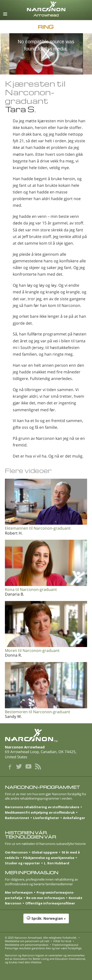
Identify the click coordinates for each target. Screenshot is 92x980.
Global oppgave (45, 852)
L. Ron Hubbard (57, 863)
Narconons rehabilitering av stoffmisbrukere (42, 807)
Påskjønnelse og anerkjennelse (49, 858)
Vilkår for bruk (62, 941)
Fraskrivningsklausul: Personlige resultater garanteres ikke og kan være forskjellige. (44, 946)
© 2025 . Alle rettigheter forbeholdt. (41, 938)
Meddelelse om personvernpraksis (27, 945)
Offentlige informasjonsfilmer (50, 903)
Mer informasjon (19, 892)
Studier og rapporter (22, 863)
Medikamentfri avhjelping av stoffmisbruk (40, 812)
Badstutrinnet (17, 818)
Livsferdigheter (46, 818)
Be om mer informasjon (46, 898)
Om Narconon (16, 852)
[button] (46, 921)
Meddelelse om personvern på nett (27, 941)
